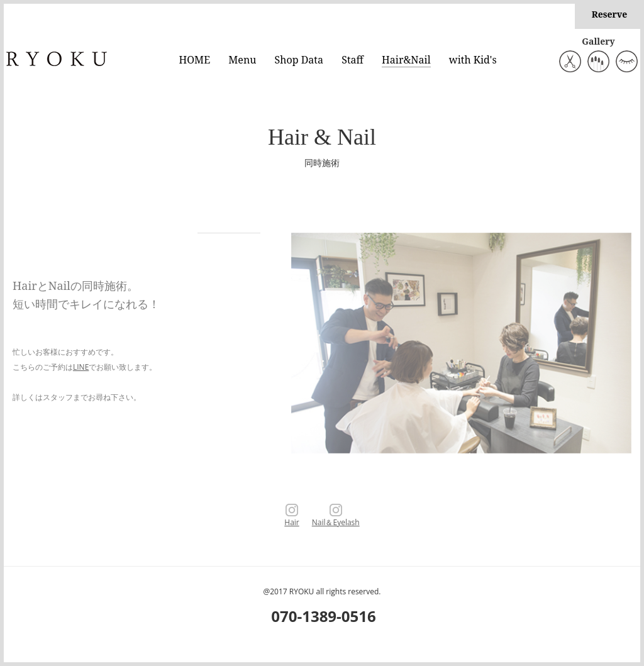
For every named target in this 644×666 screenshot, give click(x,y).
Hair (291, 516)
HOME (195, 60)
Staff (353, 60)
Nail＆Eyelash (336, 516)
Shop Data (299, 60)
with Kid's (473, 60)
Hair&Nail (406, 60)
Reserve (610, 14)
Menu (242, 60)
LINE (81, 367)
